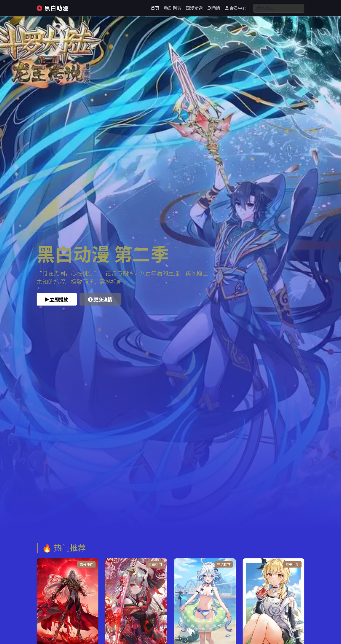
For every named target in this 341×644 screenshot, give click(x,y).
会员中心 (236, 8)
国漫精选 (194, 8)
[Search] (279, 8)
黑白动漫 (52, 8)
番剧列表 (173, 8)
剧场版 (214, 8)
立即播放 (57, 299)
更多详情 (100, 299)
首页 (155, 8)
